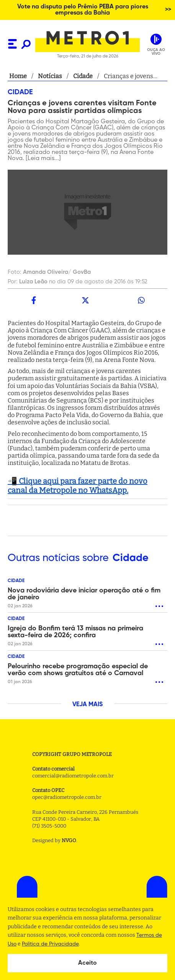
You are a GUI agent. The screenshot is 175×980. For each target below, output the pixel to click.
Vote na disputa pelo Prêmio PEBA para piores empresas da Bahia (83, 10)
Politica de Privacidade (50, 944)
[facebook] (34, 300)
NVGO (69, 840)
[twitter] (86, 300)
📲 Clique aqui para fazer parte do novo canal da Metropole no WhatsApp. (78, 486)
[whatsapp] (141, 300)
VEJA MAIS (87, 705)
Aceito (87, 963)
